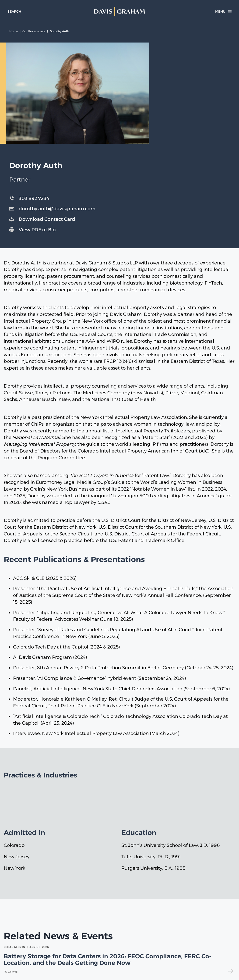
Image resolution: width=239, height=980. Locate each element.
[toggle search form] (14, 11)
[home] (119, 11)
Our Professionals (34, 31)
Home (14, 31)
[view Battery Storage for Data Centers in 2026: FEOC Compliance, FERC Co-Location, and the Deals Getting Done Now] (119, 960)
